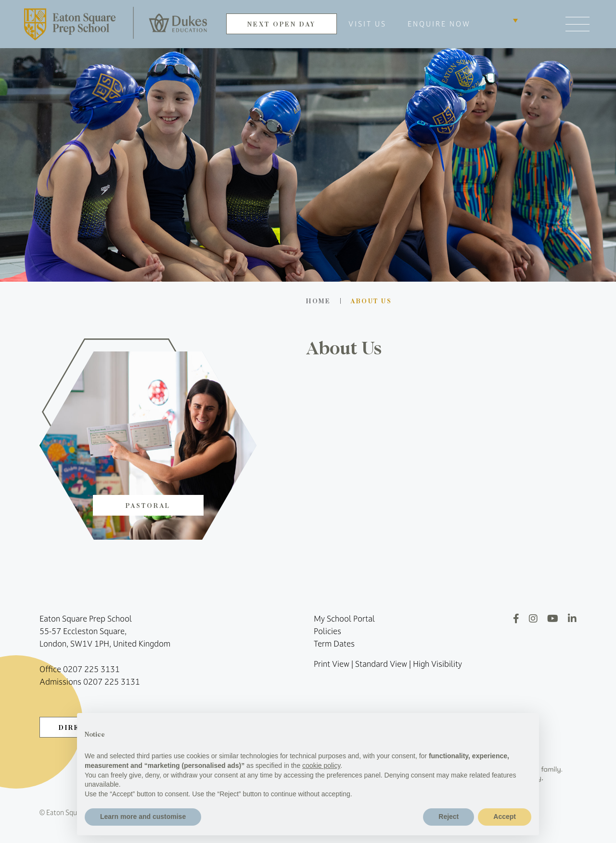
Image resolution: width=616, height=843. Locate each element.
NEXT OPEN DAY (282, 24)
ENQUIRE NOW (439, 24)
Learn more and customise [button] (143, 817)
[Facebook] (516, 618)
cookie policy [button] (321, 765)
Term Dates (334, 644)
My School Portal (344, 619)
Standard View (381, 664)
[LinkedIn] (572, 618)
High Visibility (437, 664)
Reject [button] (449, 817)
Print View (332, 664)
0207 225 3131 (91, 669)
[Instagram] (533, 618)
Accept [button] (505, 817)
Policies (327, 631)
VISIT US (367, 24)
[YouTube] (553, 618)
